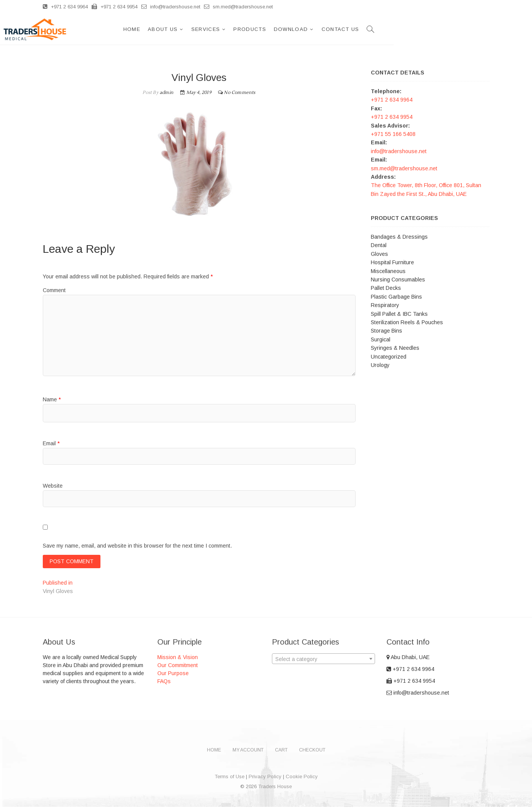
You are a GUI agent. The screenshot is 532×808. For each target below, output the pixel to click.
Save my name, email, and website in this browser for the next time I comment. (137, 546)
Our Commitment (178, 666)
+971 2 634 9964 (65, 7)
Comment (54, 290)
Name (52, 399)
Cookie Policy (302, 778)
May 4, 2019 (196, 93)
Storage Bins (386, 331)
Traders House (275, 788)
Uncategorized (389, 357)
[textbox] (323, 660)
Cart (281, 751)
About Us (259, 29)
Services (302, 29)
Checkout (312, 751)
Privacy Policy (265, 778)
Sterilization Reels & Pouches (407, 322)
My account (248, 751)
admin (166, 93)
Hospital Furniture (392, 262)
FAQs (164, 682)
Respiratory (385, 305)
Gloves (379, 254)
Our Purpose (173, 674)
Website (53, 486)
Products (345, 29)
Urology (380, 365)
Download (387, 29)
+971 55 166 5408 (393, 134)
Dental (379, 245)
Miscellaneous (388, 271)
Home (228, 29)
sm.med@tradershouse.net (238, 7)
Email (51, 443)
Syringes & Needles (395, 348)
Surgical (381, 339)
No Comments (239, 93)
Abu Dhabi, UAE (408, 658)
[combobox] (323, 660)
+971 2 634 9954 (115, 7)
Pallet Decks (386, 288)
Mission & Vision (178, 658)
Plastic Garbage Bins (396, 297)
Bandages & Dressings (399, 237)
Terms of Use (230, 778)
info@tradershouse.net (171, 7)
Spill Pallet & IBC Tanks (399, 314)
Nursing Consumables (398, 280)
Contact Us (436, 29)
